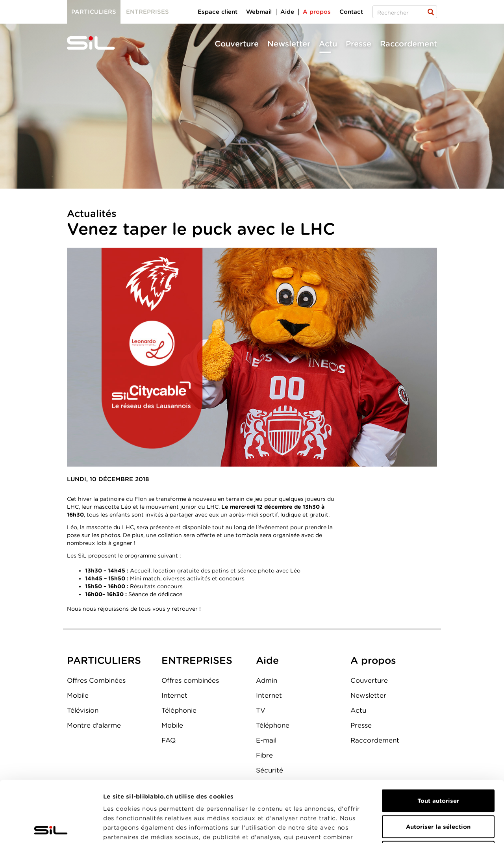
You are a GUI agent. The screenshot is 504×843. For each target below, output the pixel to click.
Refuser (438, 791)
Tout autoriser (438, 740)
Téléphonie (179, 710)
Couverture (237, 44)
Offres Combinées (96, 680)
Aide (287, 12)
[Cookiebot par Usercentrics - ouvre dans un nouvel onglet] (51, 828)
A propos (317, 12)
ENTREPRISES (197, 660)
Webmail (259, 12)
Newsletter (289, 44)
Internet (174, 695)
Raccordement (409, 44)
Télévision (83, 710)
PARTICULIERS (104, 660)
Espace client (218, 12)
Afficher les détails (444, 828)
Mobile (78, 695)
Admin (267, 680)
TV (261, 710)
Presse (359, 44)
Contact (351, 12)
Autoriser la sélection (438, 766)
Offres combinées (190, 680)
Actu (328, 44)
